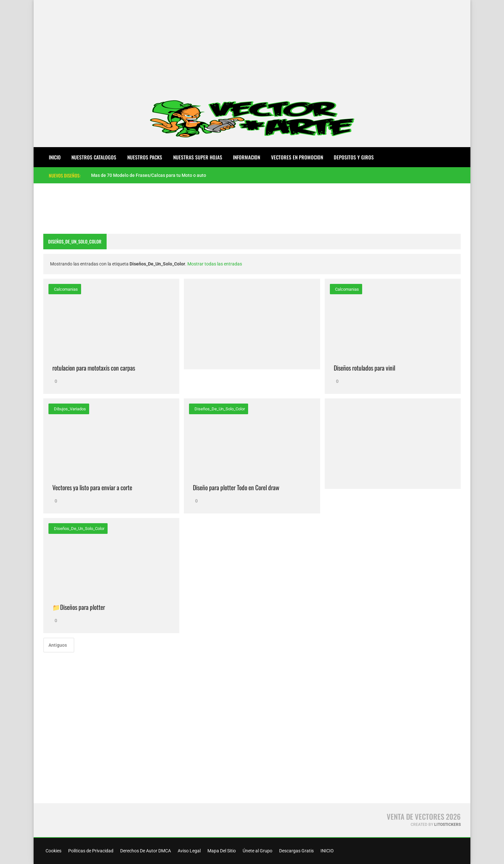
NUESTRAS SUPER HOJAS (198, 157)
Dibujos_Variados (69, 409)
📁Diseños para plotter (79, 607)
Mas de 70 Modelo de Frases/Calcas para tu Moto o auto (149, 175)
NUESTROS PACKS (145, 157)
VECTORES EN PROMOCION (297, 157)
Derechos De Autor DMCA (145, 851)
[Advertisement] (252, 45)
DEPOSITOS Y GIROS (354, 157)
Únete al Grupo (257, 851)
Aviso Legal (189, 851)
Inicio (55, 157)
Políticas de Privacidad (90, 851)
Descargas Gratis (296, 851)
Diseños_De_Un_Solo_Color (219, 409)
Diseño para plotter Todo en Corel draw (236, 487)
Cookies (53, 851)
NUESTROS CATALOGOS (94, 157)
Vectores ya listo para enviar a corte (92, 487)
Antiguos (58, 645)
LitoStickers (447, 825)
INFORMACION (247, 157)
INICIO (327, 851)
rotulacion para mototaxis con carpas (94, 368)
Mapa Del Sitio (221, 851)
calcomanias (65, 289)
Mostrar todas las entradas (215, 264)
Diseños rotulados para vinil (364, 368)
